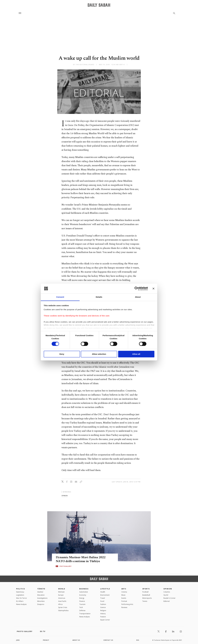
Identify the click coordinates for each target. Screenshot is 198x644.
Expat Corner (105, 620)
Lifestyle (105, 589)
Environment (105, 595)
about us (76, 640)
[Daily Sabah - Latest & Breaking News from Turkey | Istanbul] (99, 5)
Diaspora (41, 604)
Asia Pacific (62, 601)
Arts (124, 589)
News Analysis (21, 604)
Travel (103, 598)
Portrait (124, 601)
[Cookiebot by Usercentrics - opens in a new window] (136, 288)
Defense (82, 610)
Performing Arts (127, 604)
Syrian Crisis (63, 607)
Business (84, 589)
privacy (46, 640)
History (103, 614)
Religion (103, 610)
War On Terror (22, 598)
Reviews (124, 607)
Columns (167, 592)
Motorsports (147, 598)
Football (145, 592)
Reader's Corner (169, 598)
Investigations (42, 598)
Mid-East (61, 592)
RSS (138, 640)
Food (102, 601)
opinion (65, 496)
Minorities (41, 601)
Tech (81, 607)
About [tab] (138, 297)
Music (123, 595)
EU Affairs (20, 601)
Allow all (136, 354)
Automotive (84, 592)
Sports (146, 589)
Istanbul (40, 592)
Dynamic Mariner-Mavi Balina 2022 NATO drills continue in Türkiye (81, 559)
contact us (108, 640)
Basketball (146, 595)
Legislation (20, 595)
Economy (83, 595)
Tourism (82, 604)
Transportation (85, 614)
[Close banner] (153, 288)
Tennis (145, 601)
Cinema (124, 592)
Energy (82, 598)
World (62, 589)
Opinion (168, 589)
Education (41, 595)
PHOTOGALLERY (65, 566)
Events (124, 598)
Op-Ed (166, 595)
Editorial (166, 601)
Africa (60, 604)
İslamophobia (63, 610)
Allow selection (99, 354)
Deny (62, 354)
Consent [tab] (60, 297)
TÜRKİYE (41, 589)
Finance (82, 601)
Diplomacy (20, 592)
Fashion (103, 604)
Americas (62, 598)
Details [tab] (99, 297)
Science (103, 607)
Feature (103, 617)
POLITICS (21, 589)
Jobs (18, 640)
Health (103, 592)
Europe (61, 595)
